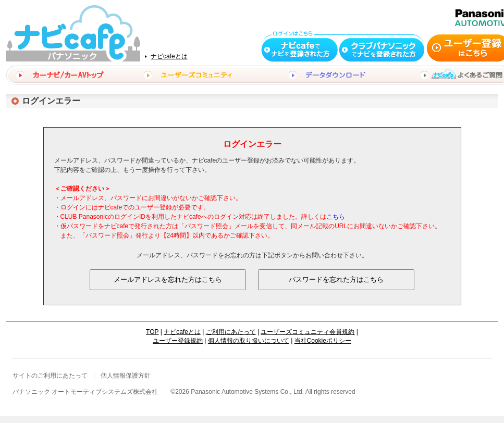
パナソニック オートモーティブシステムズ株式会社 (85, 392)
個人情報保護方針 (126, 376)
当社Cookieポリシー (323, 341)
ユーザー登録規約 (178, 341)
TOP (152, 332)
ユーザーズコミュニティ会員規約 (308, 332)
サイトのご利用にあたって (50, 376)
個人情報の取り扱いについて (249, 341)
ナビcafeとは (169, 56)
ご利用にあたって (231, 332)
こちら (336, 217)
